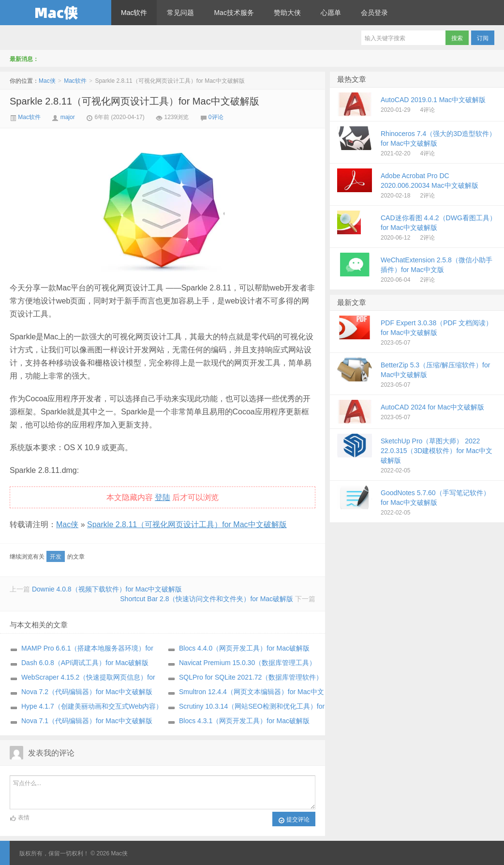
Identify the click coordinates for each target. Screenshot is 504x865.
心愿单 (331, 13)
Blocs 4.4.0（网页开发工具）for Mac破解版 (244, 648)
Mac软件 (134, 13)
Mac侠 (56, 13)
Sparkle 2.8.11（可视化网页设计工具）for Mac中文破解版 (134, 101)
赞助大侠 (287, 13)
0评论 (216, 117)
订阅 (483, 38)
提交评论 (294, 820)
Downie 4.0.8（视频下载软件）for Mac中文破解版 (107, 589)
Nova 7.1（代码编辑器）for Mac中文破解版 (87, 721)
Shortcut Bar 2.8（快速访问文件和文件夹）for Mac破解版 (207, 599)
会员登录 (374, 13)
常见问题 (180, 13)
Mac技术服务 (234, 13)
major (68, 117)
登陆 (163, 497)
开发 (56, 557)
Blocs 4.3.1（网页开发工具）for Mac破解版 (244, 721)
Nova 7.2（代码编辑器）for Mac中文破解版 (87, 692)
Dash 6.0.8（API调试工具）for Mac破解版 (85, 663)
